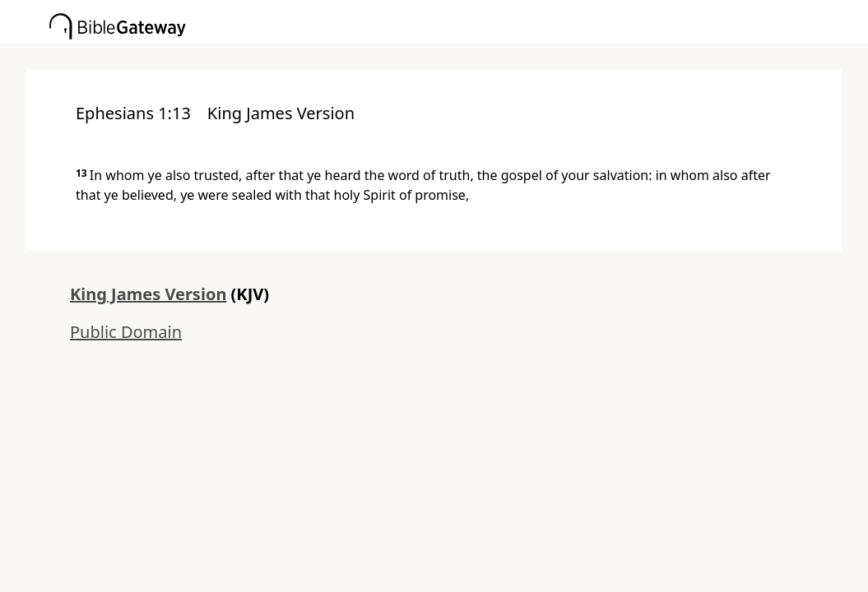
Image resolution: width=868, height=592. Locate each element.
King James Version (148, 294)
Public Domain (126, 332)
